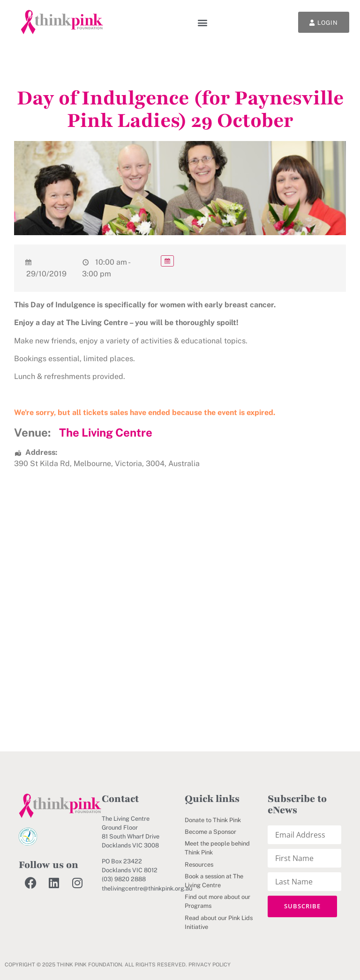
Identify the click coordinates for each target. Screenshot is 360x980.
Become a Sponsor (210, 832)
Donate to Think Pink (213, 820)
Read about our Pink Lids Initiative (219, 922)
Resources (199, 865)
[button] (202, 22)
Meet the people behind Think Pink (217, 848)
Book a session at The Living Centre (214, 881)
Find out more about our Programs (217, 901)
